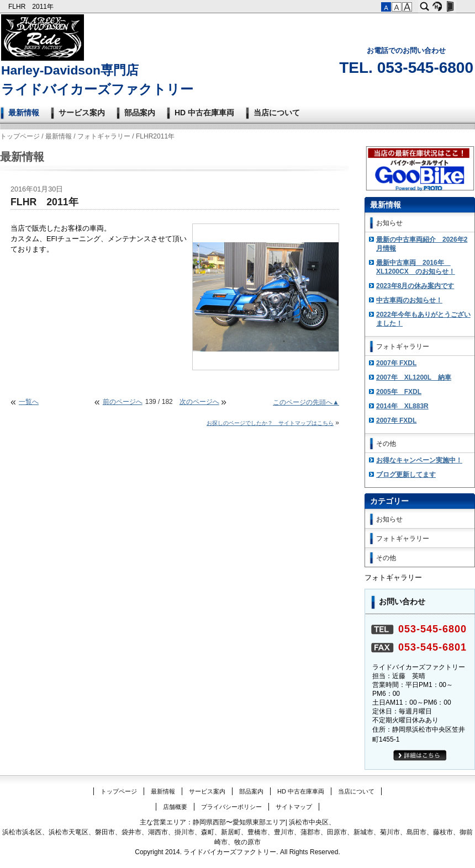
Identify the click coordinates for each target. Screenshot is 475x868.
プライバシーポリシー (231, 807)
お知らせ (389, 223)
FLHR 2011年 (32, 7)
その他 (386, 444)
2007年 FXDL (396, 363)
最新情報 (24, 113)
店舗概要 (175, 807)
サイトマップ (294, 807)
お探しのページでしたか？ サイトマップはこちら (270, 423)
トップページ (20, 136)
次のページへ (199, 402)
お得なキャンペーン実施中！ (419, 460)
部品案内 (140, 113)
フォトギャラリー (104, 136)
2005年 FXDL (399, 392)
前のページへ (123, 402)
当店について (277, 113)
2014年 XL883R (402, 406)
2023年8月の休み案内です (415, 286)
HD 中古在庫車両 (204, 113)
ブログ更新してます (406, 475)
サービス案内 (82, 113)
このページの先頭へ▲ (306, 402)
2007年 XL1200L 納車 (414, 377)
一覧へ (29, 402)
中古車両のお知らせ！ (409, 300)
